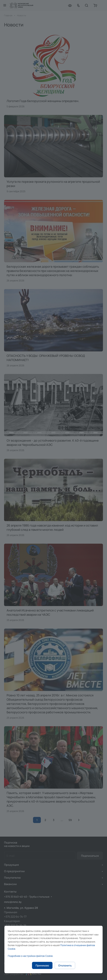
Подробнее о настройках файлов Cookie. (31, 956)
